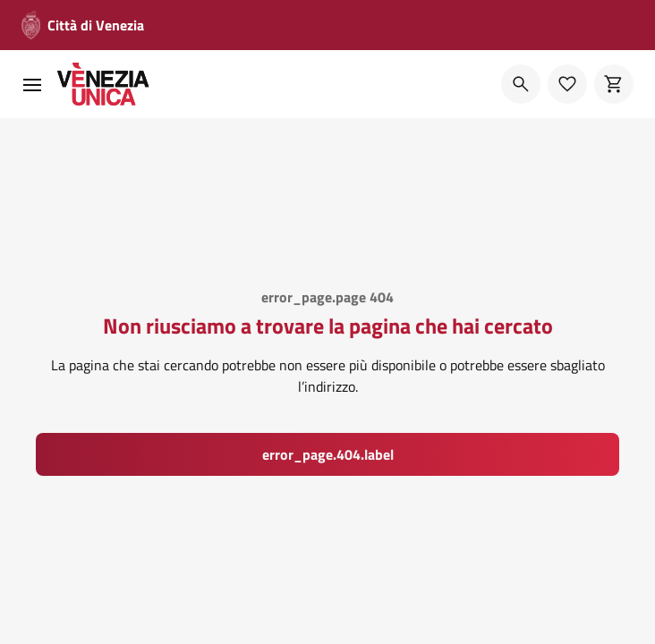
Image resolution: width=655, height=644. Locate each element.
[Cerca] (521, 84)
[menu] (32, 84)
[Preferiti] (567, 84)
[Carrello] (614, 84)
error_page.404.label (328, 454)
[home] (103, 84)
